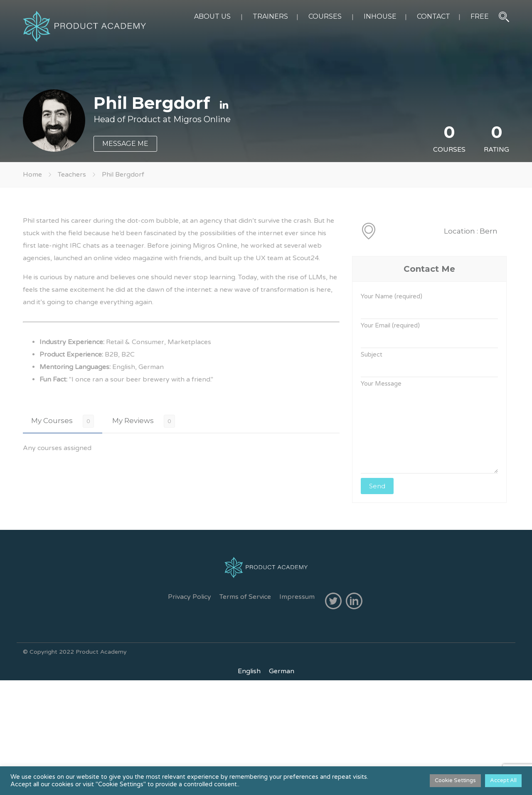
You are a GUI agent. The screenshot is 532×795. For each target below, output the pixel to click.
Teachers (72, 175)
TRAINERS (270, 16)
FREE (480, 16)
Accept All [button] (503, 780)
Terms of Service (245, 597)
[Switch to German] (282, 671)
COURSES (325, 16)
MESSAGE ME (125, 144)
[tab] (63, 421)
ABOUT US (212, 16)
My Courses (52, 421)
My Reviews (133, 421)
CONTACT (433, 16)
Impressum (297, 597)
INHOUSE (380, 16)
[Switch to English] (249, 671)
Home (32, 175)
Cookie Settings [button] (455, 780)
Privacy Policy (190, 597)
